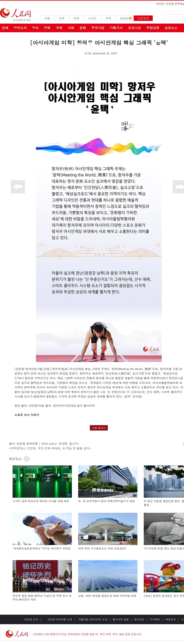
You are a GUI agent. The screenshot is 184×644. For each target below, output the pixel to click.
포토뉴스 (171, 28)
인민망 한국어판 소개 (60, 619)
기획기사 (116, 28)
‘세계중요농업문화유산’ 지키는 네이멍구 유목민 (42, 548)
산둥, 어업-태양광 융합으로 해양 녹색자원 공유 (107, 596)
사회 (71, 28)
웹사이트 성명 (121, 619)
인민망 (160, 4)
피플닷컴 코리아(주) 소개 (92, 619)
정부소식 (20, 28)
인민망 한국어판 (27, 444)
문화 (83, 28)
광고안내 (139, 619)
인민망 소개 (31, 619)
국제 (59, 28)
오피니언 (134, 28)
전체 (5, 28)
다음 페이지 (99, 428)
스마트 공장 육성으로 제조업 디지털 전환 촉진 (41, 501)
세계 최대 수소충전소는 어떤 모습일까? (102, 548)
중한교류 (153, 28)
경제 (47, 28)
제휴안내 (171, 619)
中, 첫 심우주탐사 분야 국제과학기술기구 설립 (107, 501)
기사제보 (155, 619)
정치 (35, 28)
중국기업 (98, 28)
